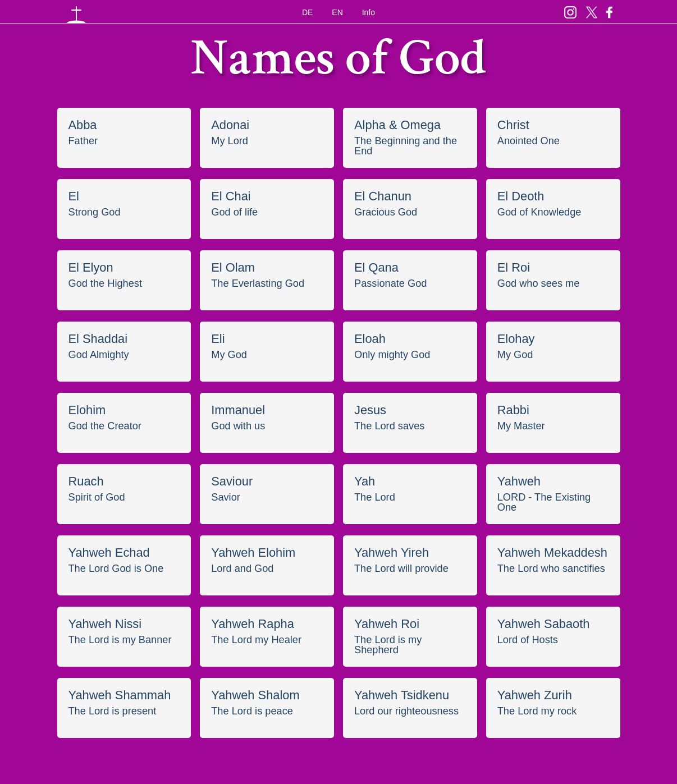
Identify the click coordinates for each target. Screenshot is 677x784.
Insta (570, 10)
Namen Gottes (76, 13)
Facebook (610, 10)
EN (337, 12)
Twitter (592, 10)
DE (307, 12)
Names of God (339, 63)
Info (369, 12)
